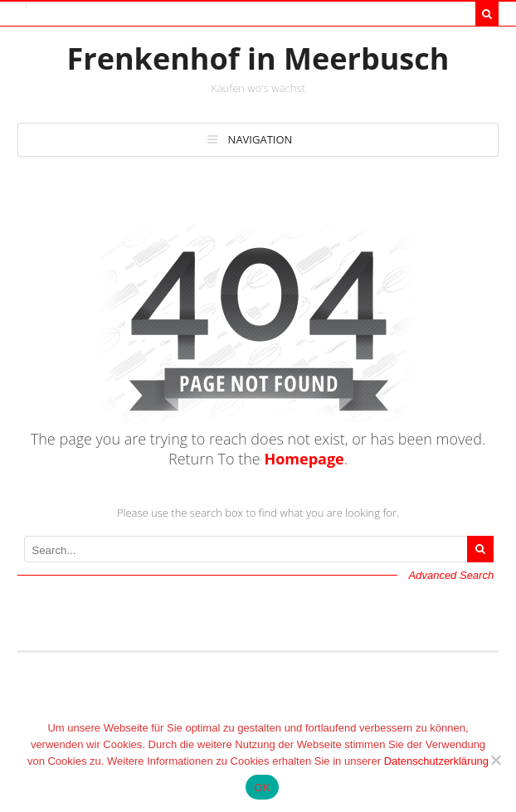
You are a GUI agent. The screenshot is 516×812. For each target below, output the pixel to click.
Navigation (260, 139)
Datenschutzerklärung (436, 761)
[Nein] (495, 760)
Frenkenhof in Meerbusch (258, 58)
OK (262, 788)
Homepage (304, 459)
